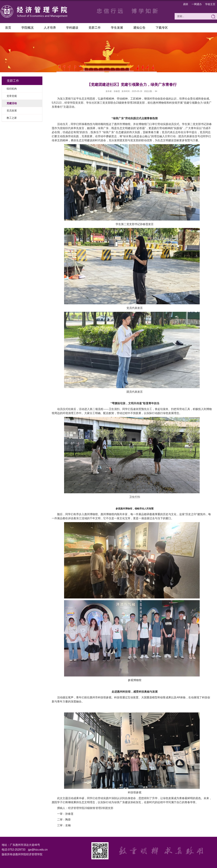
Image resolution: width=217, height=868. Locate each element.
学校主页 (210, 4)
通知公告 (139, 28)
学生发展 (117, 28)
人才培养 (50, 28)
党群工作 (95, 28)
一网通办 (197, 4)
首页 (8, 28)
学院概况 (27, 28)
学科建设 (72, 28)
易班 (186, 4)
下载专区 (162, 28)
